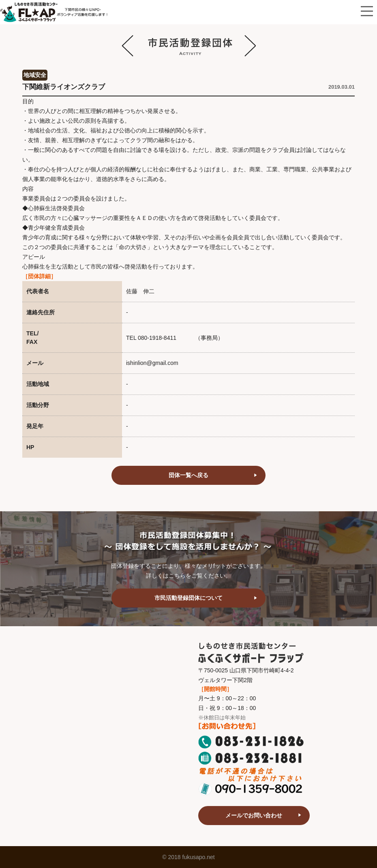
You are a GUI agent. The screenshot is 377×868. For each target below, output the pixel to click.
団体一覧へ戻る (188, 475)
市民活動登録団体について (188, 598)
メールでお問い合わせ (254, 815)
